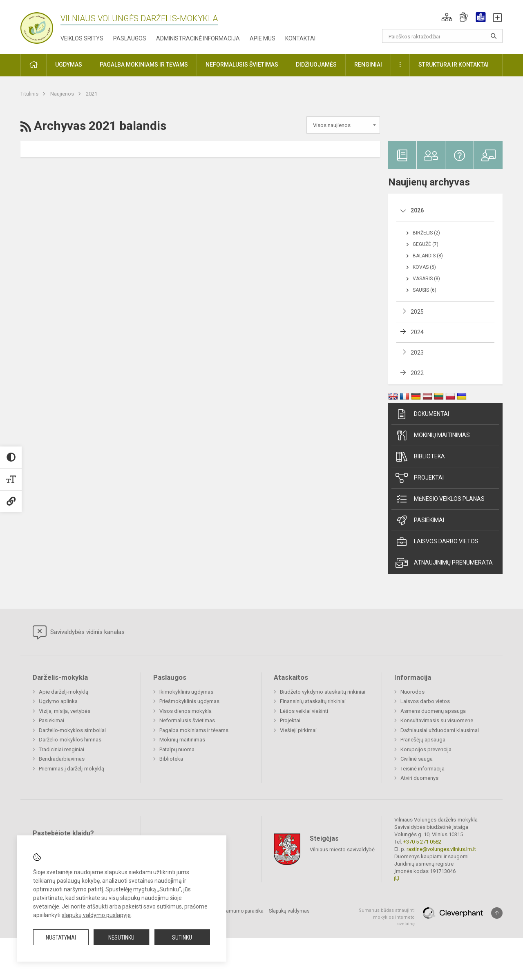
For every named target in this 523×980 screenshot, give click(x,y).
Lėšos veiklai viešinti (304, 711)
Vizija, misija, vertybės (65, 711)
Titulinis (30, 94)
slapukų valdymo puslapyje (96, 915)
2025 (417, 312)
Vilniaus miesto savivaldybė (342, 849)
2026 (417, 210)
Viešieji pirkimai (298, 730)
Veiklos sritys (82, 38)
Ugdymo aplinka (58, 701)
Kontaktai (300, 38)
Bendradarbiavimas (62, 759)
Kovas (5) (424, 267)
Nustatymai (61, 938)
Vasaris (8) (426, 279)
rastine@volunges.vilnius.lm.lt (441, 849)
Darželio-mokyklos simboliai (72, 730)
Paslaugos (130, 38)
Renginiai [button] (368, 65)
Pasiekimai (420, 520)
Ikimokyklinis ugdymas (186, 692)
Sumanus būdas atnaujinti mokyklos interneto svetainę (387, 917)
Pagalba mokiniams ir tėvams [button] (144, 65)
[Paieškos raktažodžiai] (442, 36)
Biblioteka (420, 457)
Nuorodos (412, 692)
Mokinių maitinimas (433, 435)
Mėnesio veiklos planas (440, 499)
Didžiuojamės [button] (316, 65)
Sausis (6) (425, 290)
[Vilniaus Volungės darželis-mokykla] (37, 26)
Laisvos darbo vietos (437, 542)
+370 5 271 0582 (422, 842)
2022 (417, 373)
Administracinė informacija (198, 38)
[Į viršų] (497, 913)
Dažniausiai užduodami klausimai (440, 730)
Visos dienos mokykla (186, 711)
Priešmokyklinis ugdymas (189, 701)
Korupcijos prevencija (426, 749)
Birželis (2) (426, 233)
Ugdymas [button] (69, 65)
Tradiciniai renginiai (61, 749)
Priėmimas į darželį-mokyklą (72, 769)
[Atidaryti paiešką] (494, 36)
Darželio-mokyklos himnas (70, 740)
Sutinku (182, 938)
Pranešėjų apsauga (423, 740)
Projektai (420, 478)
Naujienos (63, 94)
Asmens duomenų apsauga (433, 711)
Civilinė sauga (417, 759)
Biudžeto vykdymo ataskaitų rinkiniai (323, 692)
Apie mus (263, 38)
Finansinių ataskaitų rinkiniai (313, 701)
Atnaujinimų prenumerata (444, 563)
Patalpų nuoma (177, 749)
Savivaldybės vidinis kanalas (79, 632)
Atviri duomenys (419, 778)
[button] (447, 17)
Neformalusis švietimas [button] (242, 65)
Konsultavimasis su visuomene (437, 720)
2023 (417, 353)
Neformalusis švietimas (187, 720)
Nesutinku (121, 938)
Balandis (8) (428, 256)
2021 (92, 94)
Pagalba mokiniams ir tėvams (194, 730)
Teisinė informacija (422, 769)
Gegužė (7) (426, 244)
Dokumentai (422, 414)
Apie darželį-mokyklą (64, 692)
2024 (417, 332)
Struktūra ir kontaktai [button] (454, 65)
